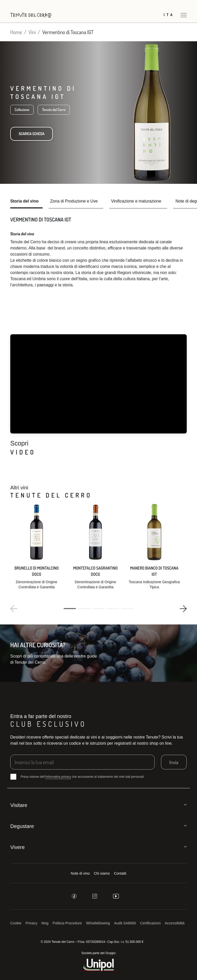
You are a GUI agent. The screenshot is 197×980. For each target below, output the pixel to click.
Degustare (22, 826)
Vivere (17, 847)
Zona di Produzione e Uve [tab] (74, 201)
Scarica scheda (32, 134)
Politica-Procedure (67, 923)
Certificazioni (150, 923)
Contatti (120, 873)
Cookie (16, 923)
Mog (45, 923)
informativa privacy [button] (58, 777)
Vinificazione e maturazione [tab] (136, 201)
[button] (70, 609)
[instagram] (95, 896)
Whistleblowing (98, 923)
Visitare (19, 805)
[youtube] (116, 896)
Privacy (32, 923)
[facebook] (74, 896)
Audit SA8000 (125, 923)
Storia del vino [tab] (24, 201)
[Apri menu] (184, 15)
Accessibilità (175, 923)
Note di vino (80, 873)
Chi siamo (102, 873)
